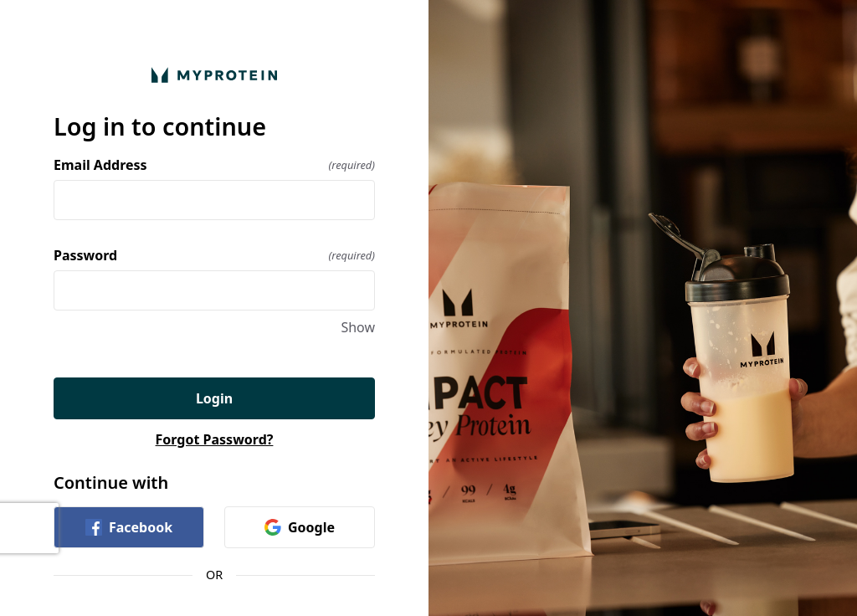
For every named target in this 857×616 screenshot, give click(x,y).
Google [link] (300, 527)
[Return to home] (214, 75)
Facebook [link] (129, 527)
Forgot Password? (215, 439)
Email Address (214, 165)
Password (214, 255)
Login (214, 398)
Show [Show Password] (358, 327)
